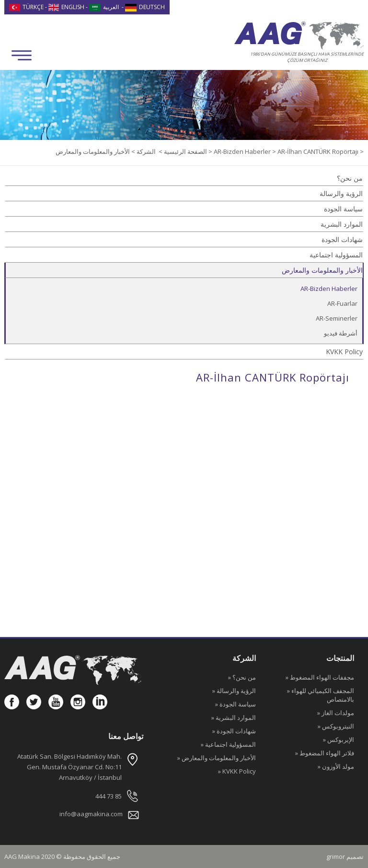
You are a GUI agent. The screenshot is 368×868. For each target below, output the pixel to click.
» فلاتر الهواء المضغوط (325, 753)
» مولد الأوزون (336, 766)
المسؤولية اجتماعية (336, 255)
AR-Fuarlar (342, 303)
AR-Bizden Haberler (329, 289)
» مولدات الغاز (336, 713)
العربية (104, 7)
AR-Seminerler (337, 318)
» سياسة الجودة (236, 704)
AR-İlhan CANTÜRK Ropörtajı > (321, 151)
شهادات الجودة (342, 239)
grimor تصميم (345, 856)
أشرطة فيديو (341, 333)
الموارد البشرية (342, 224)
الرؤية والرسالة (341, 193)
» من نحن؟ (242, 677)
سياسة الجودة (343, 209)
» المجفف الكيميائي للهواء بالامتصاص (321, 695)
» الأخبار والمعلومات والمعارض (217, 758)
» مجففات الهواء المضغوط (320, 677)
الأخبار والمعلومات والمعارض (322, 270)
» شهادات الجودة (234, 731)
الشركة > (143, 151)
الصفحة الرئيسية (185, 151)
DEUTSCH (145, 7)
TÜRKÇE (26, 7)
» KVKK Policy (237, 771)
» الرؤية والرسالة (234, 691)
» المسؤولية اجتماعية (228, 744)
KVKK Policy (344, 352)
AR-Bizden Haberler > (246, 151)
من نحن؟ (350, 178)
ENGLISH (67, 7)
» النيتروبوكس (336, 726)
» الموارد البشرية (234, 718)
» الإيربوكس (339, 740)
